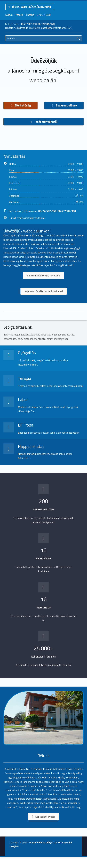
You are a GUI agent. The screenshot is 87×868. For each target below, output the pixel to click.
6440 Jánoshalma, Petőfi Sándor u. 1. (53, 28)
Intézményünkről (43, 122)
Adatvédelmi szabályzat (42, 843)
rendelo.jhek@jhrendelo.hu (19, 28)
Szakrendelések (64, 105)
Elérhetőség (20, 105)
